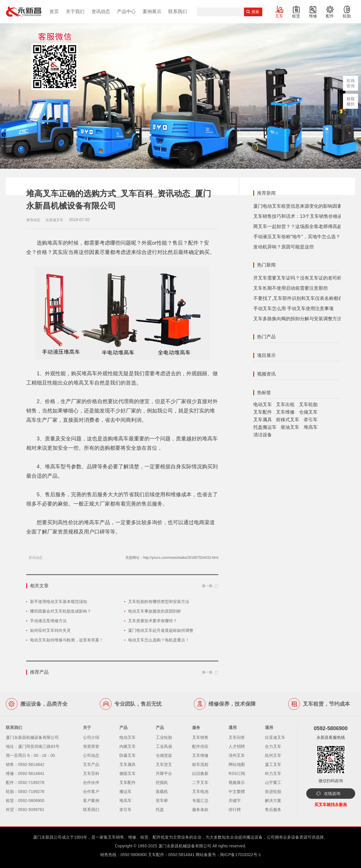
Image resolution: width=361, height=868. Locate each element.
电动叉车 (263, 404)
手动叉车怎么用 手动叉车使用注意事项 (293, 308)
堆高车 (311, 427)
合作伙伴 (91, 782)
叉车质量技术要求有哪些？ (153, 621)
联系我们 (178, 11)
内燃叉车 (128, 746)
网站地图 (237, 764)
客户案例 (91, 801)
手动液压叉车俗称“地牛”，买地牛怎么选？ (297, 237)
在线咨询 (332, 794)
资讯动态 (101, 11)
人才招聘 (237, 746)
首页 (54, 11)
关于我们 (75, 11)
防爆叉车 (128, 755)
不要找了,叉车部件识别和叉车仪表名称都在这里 (303, 298)
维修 (313, 16)
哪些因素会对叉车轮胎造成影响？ (61, 611)
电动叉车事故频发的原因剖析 (155, 611)
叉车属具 (263, 420)
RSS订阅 (237, 773)
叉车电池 (200, 791)
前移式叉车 (288, 420)
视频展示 (237, 782)
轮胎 (347, 16)
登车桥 (162, 801)
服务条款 (200, 810)
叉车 (279, 16)
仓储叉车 (308, 412)
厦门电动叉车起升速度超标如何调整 (161, 630)
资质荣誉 (91, 746)
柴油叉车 (290, 427)
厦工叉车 (273, 764)
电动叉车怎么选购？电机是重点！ (159, 640)
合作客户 (91, 791)
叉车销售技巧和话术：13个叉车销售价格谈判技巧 (305, 216)
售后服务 (273, 810)
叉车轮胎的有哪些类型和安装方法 (159, 602)
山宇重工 (273, 782)
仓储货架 (164, 755)
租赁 (296, 16)
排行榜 (235, 810)
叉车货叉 (164, 764)
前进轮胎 (273, 791)
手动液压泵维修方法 (48, 621)
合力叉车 (273, 746)
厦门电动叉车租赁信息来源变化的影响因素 (298, 206)
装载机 (162, 791)
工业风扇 (164, 746)
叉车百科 (91, 773)
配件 (330, 16)
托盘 (160, 810)
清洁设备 (263, 435)
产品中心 (126, 11)
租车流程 (200, 764)
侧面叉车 (128, 773)
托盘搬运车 (265, 427)
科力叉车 (273, 773)
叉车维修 (285, 412)
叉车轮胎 (308, 404)
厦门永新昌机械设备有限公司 (185, 846)
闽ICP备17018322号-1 (240, 855)
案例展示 (152, 11)
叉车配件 (263, 412)
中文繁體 (237, 791)
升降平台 (164, 773)
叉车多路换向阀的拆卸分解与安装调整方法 (298, 319)
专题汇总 (200, 801)
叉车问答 (237, 737)
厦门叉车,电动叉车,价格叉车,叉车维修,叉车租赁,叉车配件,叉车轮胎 (24, 12)
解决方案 (273, 801)
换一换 (207, 586)
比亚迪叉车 (275, 737)
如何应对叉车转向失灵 (50, 630)
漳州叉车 (237, 755)
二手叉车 (200, 782)
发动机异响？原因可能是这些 (284, 247)
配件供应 (200, 746)
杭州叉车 (273, 755)
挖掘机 (162, 782)
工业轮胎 (164, 737)
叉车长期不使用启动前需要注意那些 (291, 288)
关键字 (235, 801)
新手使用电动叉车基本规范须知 (59, 602)
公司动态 (91, 755)
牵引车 (311, 420)
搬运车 (125, 791)
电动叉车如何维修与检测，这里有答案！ (67, 640)
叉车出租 (285, 404)
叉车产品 (91, 764)
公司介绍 (91, 737)
